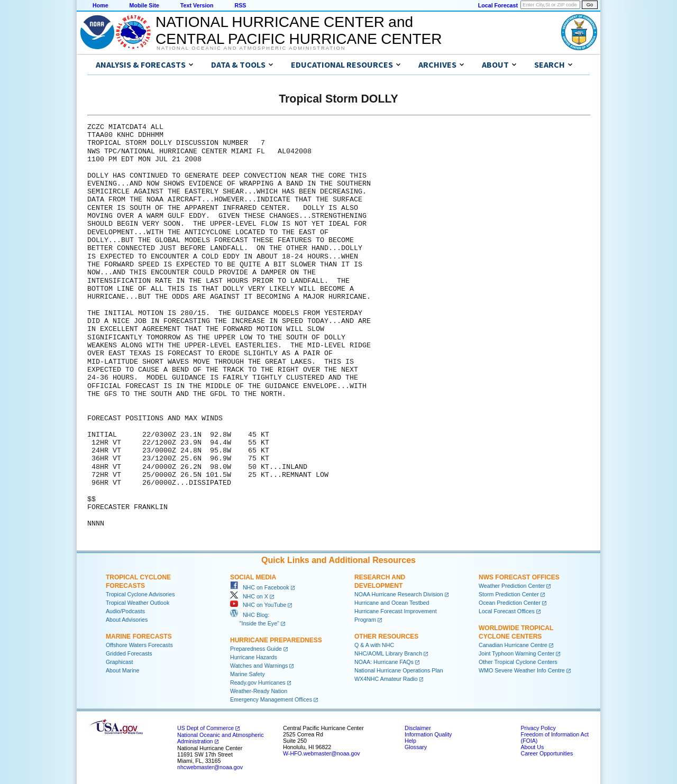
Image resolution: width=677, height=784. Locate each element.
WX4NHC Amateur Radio (386, 679)
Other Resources (386, 637)
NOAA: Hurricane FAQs (384, 662)
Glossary (416, 747)
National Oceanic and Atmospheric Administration (251, 48)
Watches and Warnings (259, 666)
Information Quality (428, 734)
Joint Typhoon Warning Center (516, 653)
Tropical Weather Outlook (138, 603)
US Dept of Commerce (205, 728)
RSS (240, 5)
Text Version (197, 5)
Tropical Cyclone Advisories (140, 594)
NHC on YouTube (258, 605)
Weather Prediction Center (512, 586)
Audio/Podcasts (125, 611)
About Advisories (127, 620)
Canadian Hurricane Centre (513, 645)
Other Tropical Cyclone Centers (518, 662)
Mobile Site (144, 5)
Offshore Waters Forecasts (139, 645)
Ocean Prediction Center (510, 603)
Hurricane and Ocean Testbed (392, 603)
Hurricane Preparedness (276, 640)
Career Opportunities (547, 753)
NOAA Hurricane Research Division (399, 594)
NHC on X (249, 596)
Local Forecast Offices (507, 611)
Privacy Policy (538, 728)
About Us (532, 747)
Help (410, 741)
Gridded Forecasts (129, 653)
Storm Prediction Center (509, 594)
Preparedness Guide (256, 649)
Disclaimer (418, 728)
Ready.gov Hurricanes (258, 682)
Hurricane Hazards (254, 657)
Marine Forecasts (139, 637)
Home (100, 5)
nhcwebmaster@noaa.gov (210, 767)
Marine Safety (248, 674)
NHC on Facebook (260, 587)
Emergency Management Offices (271, 699)
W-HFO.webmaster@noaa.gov (322, 753)
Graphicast (120, 662)
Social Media (253, 577)
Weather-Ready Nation (259, 691)
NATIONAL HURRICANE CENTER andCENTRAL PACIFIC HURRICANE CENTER (299, 30)
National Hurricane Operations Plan (399, 670)
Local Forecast (498, 5)
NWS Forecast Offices (519, 577)
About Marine (122, 670)
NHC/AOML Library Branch (388, 653)
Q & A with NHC (374, 645)
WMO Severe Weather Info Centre (522, 670)
